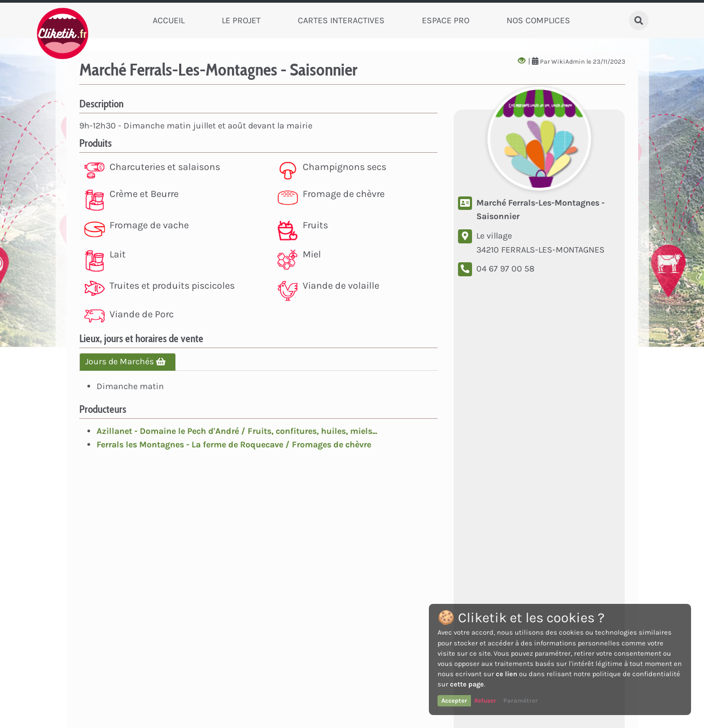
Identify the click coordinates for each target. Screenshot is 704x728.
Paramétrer (521, 700)
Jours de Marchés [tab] (128, 361)
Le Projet (241, 20)
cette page (467, 684)
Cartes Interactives (341, 20)
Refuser (485, 700)
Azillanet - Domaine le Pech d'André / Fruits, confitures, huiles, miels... (237, 431)
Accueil (169, 20)
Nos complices (538, 20)
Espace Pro (446, 20)
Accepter (454, 700)
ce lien (507, 674)
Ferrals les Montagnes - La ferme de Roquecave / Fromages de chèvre (234, 444)
